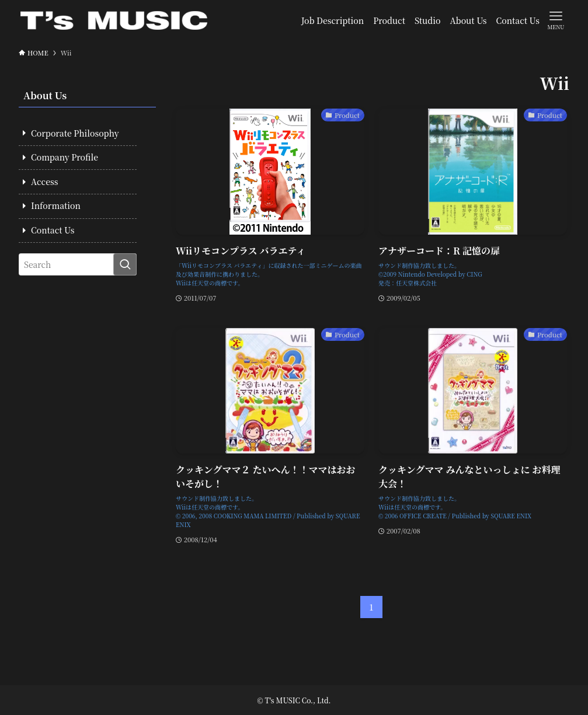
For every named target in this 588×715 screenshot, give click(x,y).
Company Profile (65, 157)
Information (56, 205)
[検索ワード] (78, 264)
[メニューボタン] (556, 20)
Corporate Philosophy (75, 133)
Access (44, 182)
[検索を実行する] (125, 264)
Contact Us (53, 230)
